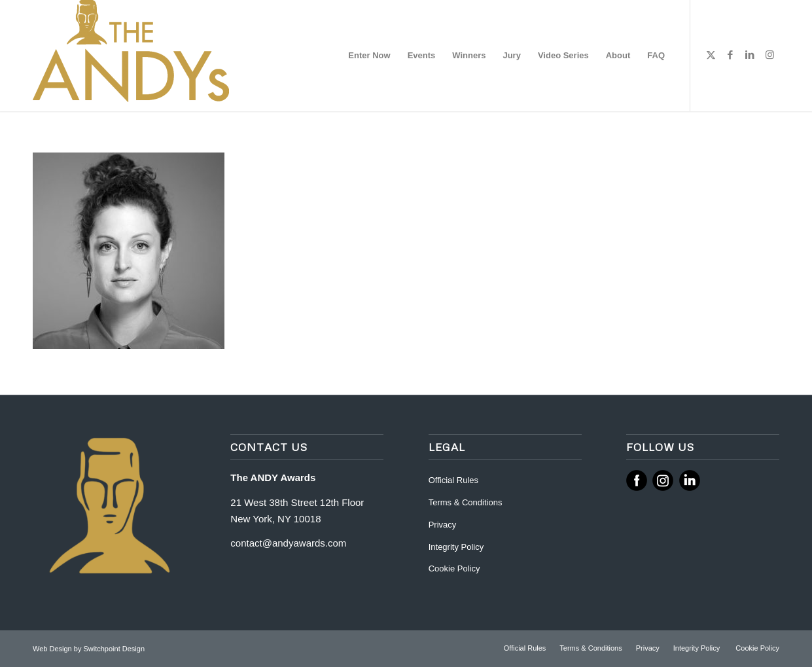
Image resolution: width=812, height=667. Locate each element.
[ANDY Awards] (131, 56)
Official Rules (453, 480)
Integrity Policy (457, 547)
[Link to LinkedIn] (750, 55)
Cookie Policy (454, 568)
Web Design (53, 649)
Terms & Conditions (466, 502)
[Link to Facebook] (730, 55)
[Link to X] (711, 55)
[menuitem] (369, 56)
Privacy (443, 525)
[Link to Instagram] (769, 55)
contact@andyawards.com (288, 543)
